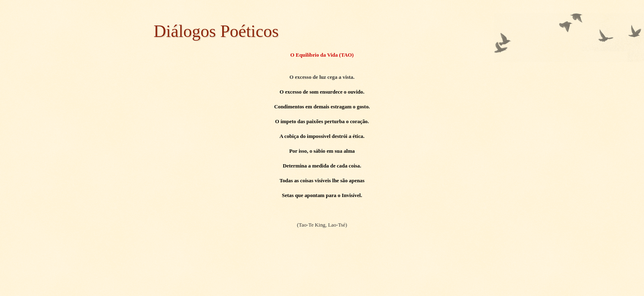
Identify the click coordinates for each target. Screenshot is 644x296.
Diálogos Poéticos (216, 31)
